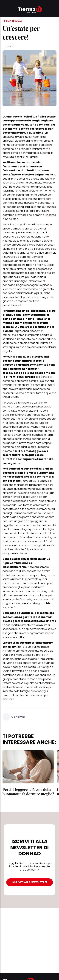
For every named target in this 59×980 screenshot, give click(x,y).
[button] (4, 10)
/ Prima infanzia (12, 21)
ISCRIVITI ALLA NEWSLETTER (30, 882)
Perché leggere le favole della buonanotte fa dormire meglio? (28, 792)
